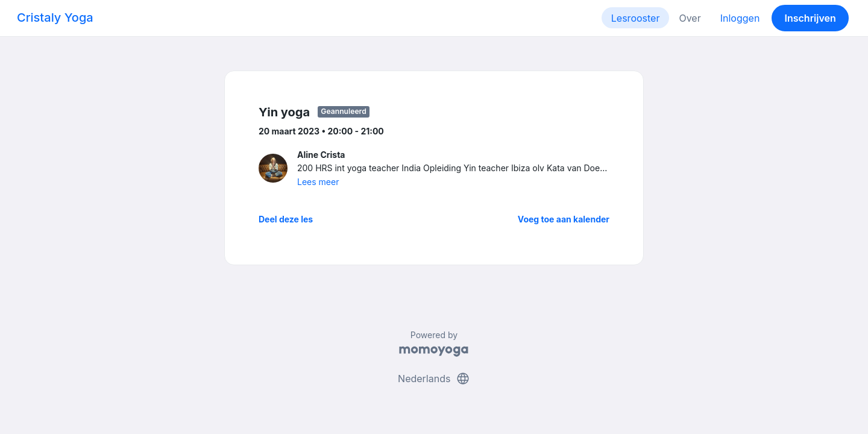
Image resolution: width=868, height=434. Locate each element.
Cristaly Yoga (55, 17)
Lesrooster (636, 18)
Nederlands (434, 379)
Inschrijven (810, 18)
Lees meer (318, 182)
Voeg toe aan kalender (564, 219)
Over (690, 18)
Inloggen (740, 18)
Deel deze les (286, 219)
